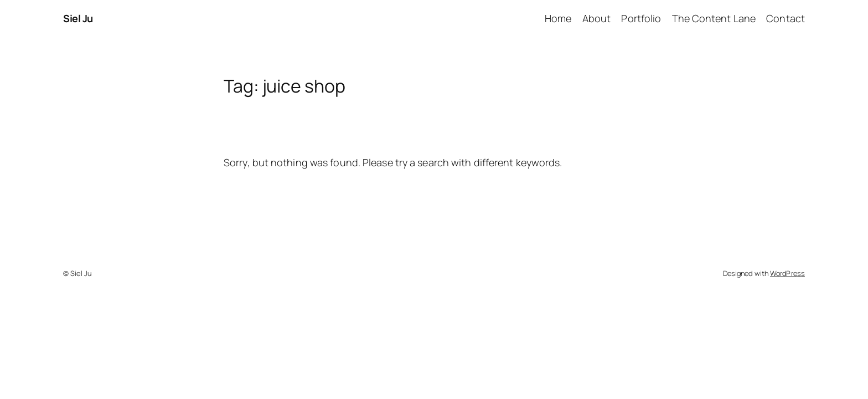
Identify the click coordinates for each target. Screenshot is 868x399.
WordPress (787, 273)
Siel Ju (78, 18)
